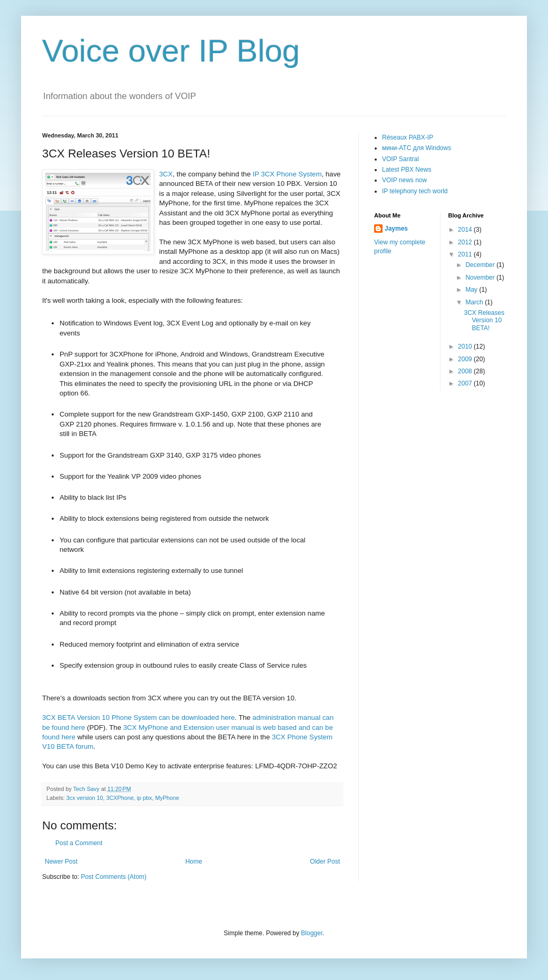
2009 (466, 359)
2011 (466, 254)
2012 (466, 242)
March (475, 302)
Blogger (312, 933)
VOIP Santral (400, 159)
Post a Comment (79, 843)
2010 (466, 347)
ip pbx (145, 798)
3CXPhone (120, 798)
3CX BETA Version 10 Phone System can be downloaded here (139, 717)
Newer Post (61, 862)
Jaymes (396, 229)
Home (194, 862)
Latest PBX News (407, 170)
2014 (466, 230)
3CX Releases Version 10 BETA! (484, 320)
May (472, 290)
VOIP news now (404, 180)
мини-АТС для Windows (417, 148)
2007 (466, 383)
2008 (466, 371)
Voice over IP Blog (171, 51)
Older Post (325, 862)
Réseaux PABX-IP (408, 137)
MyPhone (168, 798)
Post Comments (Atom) (114, 877)
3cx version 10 (85, 798)
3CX (166, 174)
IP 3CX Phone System (287, 174)
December (481, 265)
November (481, 278)
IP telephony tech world (415, 191)
